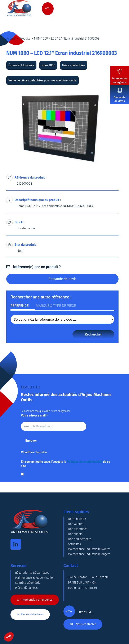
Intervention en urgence (120, 80)
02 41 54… (86, 612)
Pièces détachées (26, 588)
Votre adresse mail (34, 415)
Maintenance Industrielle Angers (89, 554)
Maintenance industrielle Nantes (89, 549)
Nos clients (75, 534)
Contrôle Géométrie (28, 583)
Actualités (74, 544)
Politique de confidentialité (84, 462)
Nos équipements (80, 539)
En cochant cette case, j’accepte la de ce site (66, 464)
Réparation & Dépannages (32, 573)
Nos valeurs (76, 524)
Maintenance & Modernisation (35, 578)
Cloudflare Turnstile (34, 452)
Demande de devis (120, 99)
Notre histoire (77, 519)
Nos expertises (78, 529)
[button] (9, 637)
